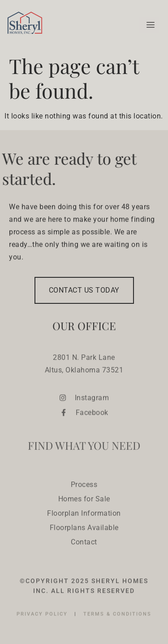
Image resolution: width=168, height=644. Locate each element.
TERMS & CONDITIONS (117, 619)
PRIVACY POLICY (43, 619)
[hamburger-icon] (149, 25)
